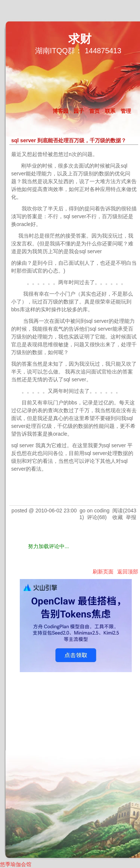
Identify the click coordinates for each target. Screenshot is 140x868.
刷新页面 (103, 572)
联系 (110, 111)
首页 (94, 111)
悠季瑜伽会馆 (16, 864)
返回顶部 (128, 572)
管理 (126, 111)
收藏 (118, 517)
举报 (131, 517)
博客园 (60, 111)
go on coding (94, 511)
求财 (80, 39)
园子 (79, 111)
